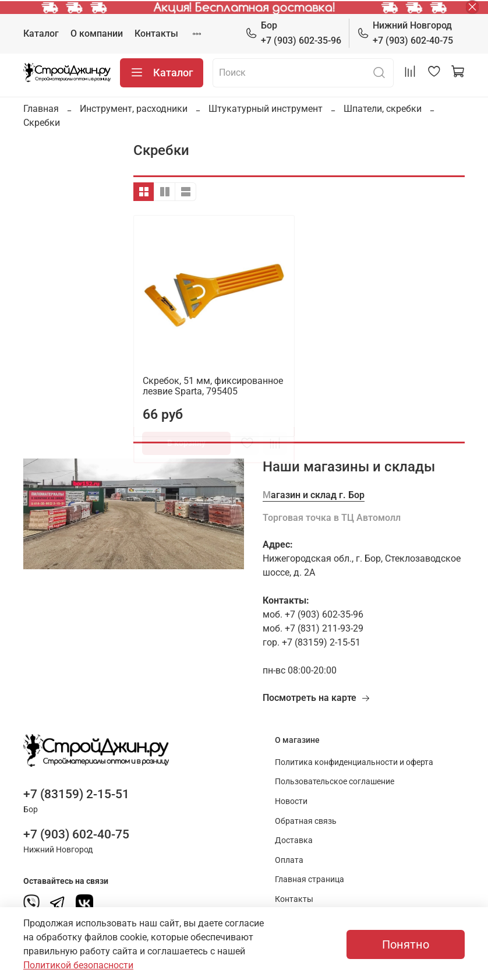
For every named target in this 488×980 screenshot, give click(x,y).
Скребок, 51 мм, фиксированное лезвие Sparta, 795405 (213, 386)
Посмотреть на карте (317, 698)
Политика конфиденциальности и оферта (354, 762)
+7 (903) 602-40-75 (405, 32)
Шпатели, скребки (383, 109)
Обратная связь (306, 821)
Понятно (406, 944)
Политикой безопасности (78, 965)
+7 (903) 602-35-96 (293, 32)
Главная (41, 109)
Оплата (289, 860)
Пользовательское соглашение (335, 782)
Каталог (41, 34)
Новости (291, 801)
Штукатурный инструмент (266, 109)
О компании (97, 34)
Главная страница (310, 879)
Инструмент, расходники (134, 109)
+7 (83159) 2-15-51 (76, 794)
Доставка (294, 840)
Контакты (156, 34)
